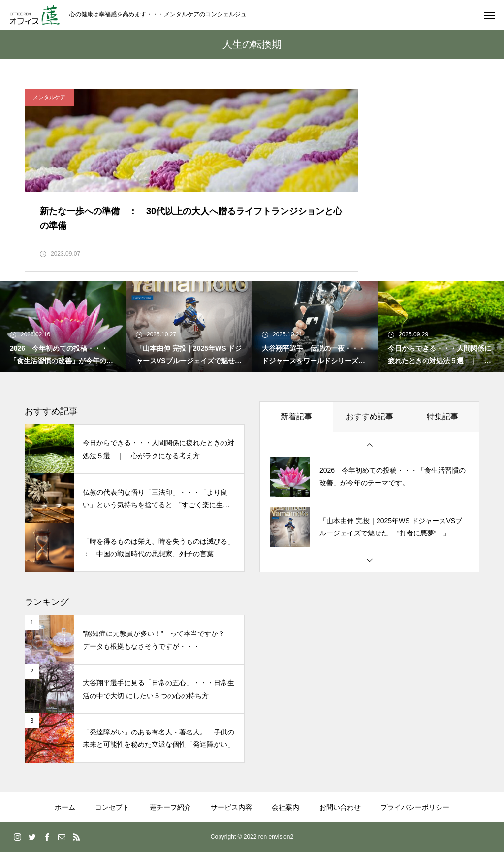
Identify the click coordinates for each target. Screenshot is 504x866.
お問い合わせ (340, 822)
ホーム (65, 822)
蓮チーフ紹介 (170, 822)
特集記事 (442, 431)
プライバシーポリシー (415, 822)
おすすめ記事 (370, 431)
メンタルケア (49, 97)
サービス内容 (231, 822)
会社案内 (285, 822)
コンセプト (112, 822)
